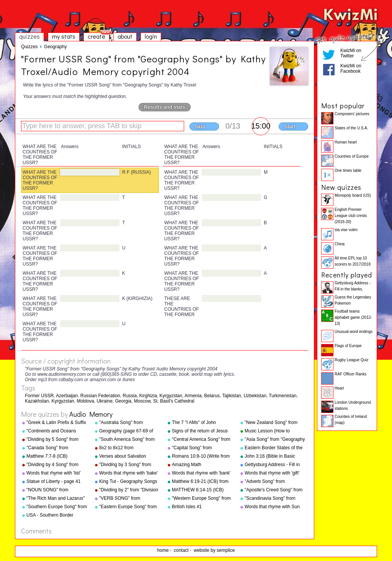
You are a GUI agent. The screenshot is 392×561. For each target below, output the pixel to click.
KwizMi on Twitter (351, 53)
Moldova (85, 401)
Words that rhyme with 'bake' (128, 473)
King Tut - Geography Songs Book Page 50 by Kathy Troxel (128, 482)
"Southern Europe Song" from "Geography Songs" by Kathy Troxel (57, 507)
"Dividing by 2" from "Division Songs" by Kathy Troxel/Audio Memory (129, 490)
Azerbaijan (67, 396)
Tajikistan (231, 396)
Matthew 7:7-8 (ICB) (47, 456)
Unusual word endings (354, 332)
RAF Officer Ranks (350, 374)
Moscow (142, 401)
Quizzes (29, 47)
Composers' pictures (352, 114)
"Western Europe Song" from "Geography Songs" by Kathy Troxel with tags (202, 499)
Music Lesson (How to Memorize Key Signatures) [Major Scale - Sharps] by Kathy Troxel (272, 431)
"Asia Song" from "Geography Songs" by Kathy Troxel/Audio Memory (275, 440)
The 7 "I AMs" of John (194, 422)
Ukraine (104, 401)
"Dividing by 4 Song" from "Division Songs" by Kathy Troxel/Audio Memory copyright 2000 (53, 465)
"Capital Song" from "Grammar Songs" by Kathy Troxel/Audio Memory (200, 448)
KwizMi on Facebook (351, 68)
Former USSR (39, 396)
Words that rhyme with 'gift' (272, 473)
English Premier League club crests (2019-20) (351, 216)
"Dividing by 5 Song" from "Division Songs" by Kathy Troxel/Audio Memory (53, 440)
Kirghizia (148, 396)
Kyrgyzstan (171, 396)
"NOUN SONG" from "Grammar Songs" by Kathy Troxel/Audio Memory (55, 490)
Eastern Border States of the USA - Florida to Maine (274, 448)
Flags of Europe (348, 346)
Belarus (212, 396)
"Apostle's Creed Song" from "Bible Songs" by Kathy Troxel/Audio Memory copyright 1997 (274, 490)
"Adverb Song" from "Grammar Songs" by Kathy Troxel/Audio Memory (273, 482)
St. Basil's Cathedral (174, 401)
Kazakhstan (37, 401)
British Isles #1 (187, 507)
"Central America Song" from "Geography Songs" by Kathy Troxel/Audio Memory (202, 440)
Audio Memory (91, 414)
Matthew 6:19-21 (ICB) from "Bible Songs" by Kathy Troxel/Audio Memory (200, 482)
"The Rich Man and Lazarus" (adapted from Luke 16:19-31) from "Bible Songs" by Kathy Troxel (57, 499)
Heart (339, 388)
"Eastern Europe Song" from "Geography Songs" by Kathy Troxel (129, 507)
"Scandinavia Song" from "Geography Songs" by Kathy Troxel (274, 499)
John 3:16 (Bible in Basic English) (270, 457)
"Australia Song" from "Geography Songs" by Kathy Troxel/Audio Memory (129, 423)
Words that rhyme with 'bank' (201, 473)
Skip (200, 126)
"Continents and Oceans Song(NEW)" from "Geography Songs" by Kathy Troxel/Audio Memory (56, 431)
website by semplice (214, 550)
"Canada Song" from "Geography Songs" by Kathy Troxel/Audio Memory (56, 448)
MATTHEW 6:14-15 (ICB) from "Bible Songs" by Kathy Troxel (201, 490)
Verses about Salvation (123, 456)
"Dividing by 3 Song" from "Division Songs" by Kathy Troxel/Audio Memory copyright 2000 (126, 465)
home (163, 550)
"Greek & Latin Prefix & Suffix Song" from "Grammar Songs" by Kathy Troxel (57, 423)
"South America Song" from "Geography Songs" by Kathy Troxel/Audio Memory (129, 440)
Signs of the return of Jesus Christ (200, 431)
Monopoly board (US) (353, 195)
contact (181, 550)
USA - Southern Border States (50, 515)
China (340, 244)
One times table (348, 170)
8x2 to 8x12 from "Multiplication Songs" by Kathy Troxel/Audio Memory (127, 448)
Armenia (193, 396)
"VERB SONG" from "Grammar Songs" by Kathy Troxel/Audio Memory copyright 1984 (127, 499)
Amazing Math (187, 465)
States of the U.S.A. (351, 128)
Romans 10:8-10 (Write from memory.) (201, 457)
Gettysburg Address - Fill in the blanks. (272, 465)
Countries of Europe (352, 156)
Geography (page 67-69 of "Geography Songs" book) (126, 431)
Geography (55, 47)
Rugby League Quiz (351, 360)
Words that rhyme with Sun (272, 507)
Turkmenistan (283, 396)
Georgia (123, 401)
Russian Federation (100, 396)
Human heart (346, 142)
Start (290, 126)
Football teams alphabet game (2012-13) (353, 317)
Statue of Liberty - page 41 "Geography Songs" (53, 482)
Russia (130, 396)
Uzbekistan (255, 396)
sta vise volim (346, 230)
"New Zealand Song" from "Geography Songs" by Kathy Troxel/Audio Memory (274, 423)
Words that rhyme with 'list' (54, 473)
